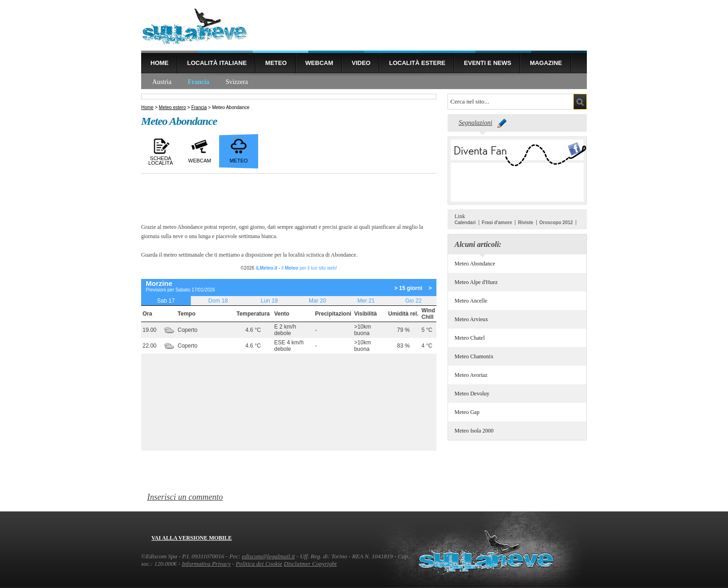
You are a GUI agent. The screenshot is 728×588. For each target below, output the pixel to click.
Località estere (417, 63)
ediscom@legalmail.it (268, 556)
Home (159, 63)
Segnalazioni (475, 123)
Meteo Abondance (475, 264)
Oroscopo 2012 (556, 223)
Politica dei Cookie (259, 564)
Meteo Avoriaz (471, 375)
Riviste (526, 223)
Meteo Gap (467, 412)
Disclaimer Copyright (310, 564)
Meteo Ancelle (471, 301)
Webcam (319, 63)
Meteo (276, 63)
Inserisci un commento (185, 497)
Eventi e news (487, 63)
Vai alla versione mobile (192, 538)
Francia (198, 82)
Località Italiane (217, 63)
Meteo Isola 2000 (474, 431)
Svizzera (237, 82)
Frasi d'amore (497, 223)
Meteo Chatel (470, 338)
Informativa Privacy (206, 564)
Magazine (546, 63)
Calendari (465, 223)
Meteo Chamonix (474, 356)
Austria (162, 82)
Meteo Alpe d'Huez (476, 282)
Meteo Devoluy (472, 394)
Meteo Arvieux (471, 319)
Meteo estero (172, 107)
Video (361, 63)
